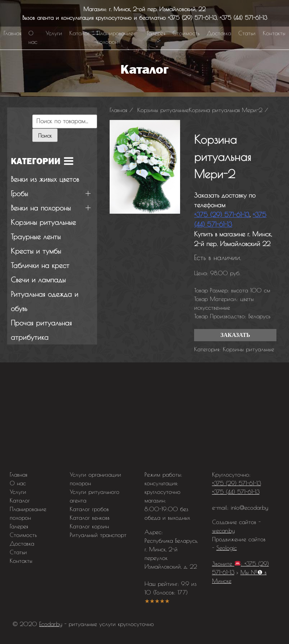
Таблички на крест (40, 265)
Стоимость (186, 33)
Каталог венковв (90, 518)
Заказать (235, 335)
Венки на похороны (41, 208)
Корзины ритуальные (249, 349)
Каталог (79, 33)
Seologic (227, 548)
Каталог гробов (89, 509)
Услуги (54, 33)
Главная (12, 33)
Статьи (247, 33)
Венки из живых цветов (45, 179)
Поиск (45, 136)
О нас (33, 37)
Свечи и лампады (38, 280)
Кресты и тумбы (36, 251)
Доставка (219, 33)
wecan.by (223, 531)
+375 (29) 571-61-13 (192, 18)
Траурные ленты (36, 237)
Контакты (274, 33)
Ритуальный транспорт (98, 535)
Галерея (156, 33)
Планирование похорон (115, 37)
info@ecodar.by (249, 508)
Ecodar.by (51, 624)
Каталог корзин (89, 526)
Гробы (19, 193)
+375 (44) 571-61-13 (243, 18)
